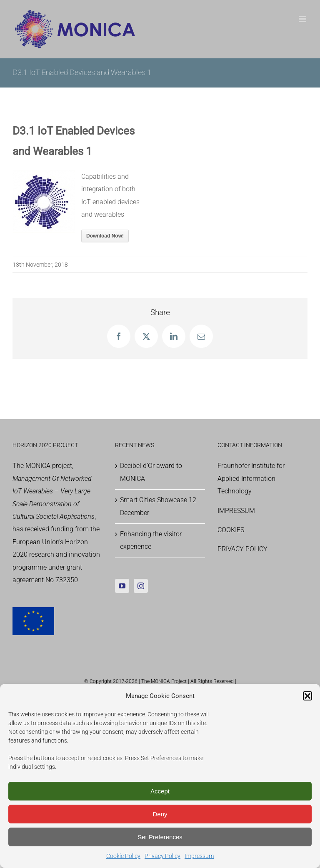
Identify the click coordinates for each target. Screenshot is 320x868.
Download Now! (105, 236)
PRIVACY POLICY (242, 549)
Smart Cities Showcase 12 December (158, 506)
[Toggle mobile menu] (303, 19)
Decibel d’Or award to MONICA (151, 472)
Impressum (199, 856)
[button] (307, 696)
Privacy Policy (162, 856)
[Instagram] (141, 586)
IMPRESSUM (236, 511)
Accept (160, 791)
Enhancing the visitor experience (151, 540)
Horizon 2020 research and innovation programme (56, 555)
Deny (160, 814)
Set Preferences (160, 837)
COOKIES (231, 530)
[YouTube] (122, 586)
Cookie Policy (123, 856)
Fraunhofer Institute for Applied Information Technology (251, 478)
